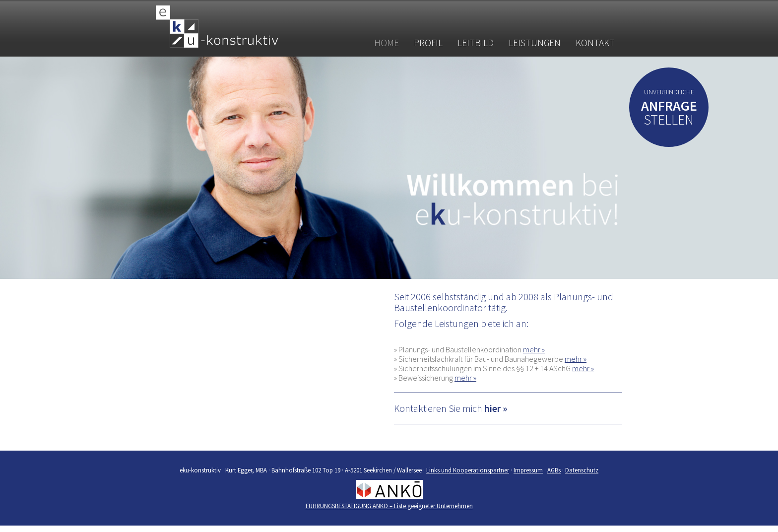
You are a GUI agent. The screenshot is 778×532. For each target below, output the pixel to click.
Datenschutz (582, 470)
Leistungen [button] (535, 43)
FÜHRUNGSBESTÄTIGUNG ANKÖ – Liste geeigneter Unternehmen (389, 506)
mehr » (534, 349)
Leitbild (476, 43)
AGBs (554, 470)
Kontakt (595, 43)
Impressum (528, 470)
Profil (428, 43)
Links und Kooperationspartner (468, 470)
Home (387, 43)
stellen (669, 115)
